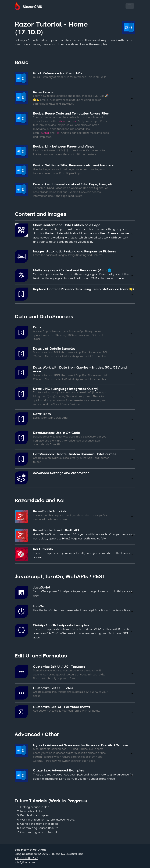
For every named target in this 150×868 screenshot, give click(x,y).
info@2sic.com (25, 862)
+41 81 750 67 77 (26, 858)
